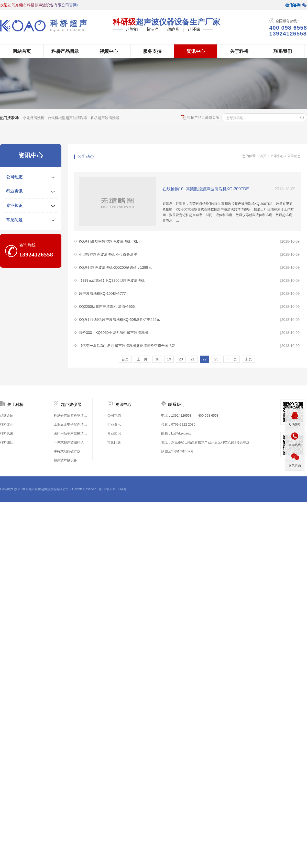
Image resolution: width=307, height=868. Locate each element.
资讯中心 (196, 51)
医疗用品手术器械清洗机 (72, 433)
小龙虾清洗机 (34, 118)
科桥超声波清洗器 (105, 118)
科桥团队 (7, 442)
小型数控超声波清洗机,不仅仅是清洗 (108, 254)
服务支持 (152, 51)
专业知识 (14, 206)
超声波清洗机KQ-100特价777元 (104, 294)
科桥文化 (7, 424)
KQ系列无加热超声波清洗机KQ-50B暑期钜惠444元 (119, 320)
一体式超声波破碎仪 (69, 442)
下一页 (232, 359)
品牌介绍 (7, 415)
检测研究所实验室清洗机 (72, 415)
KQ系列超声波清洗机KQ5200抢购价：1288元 (115, 267)
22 (205, 359)
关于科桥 (239, 51)
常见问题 (14, 220)
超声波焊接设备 (65, 460)
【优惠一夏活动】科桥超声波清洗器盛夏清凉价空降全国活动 (127, 346)
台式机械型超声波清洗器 (67, 118)
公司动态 (14, 177)
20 (181, 359)
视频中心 (109, 51)
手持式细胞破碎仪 (67, 451)
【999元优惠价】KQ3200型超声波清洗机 (112, 280)
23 (216, 359)
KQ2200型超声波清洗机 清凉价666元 (109, 307)
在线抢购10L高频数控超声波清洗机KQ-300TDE (206, 189)
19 (169, 359)
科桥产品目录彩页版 (200, 117)
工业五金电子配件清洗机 (72, 424)
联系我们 (283, 51)
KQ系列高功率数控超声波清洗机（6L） (110, 241)
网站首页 (22, 51)
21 (193, 359)
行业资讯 (14, 191)
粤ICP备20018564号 (112, 489)
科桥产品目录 (65, 51)
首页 (263, 156)
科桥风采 (7, 433)
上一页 (142, 359)
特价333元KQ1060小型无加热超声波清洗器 (113, 333)
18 (157, 359)
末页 (248, 359)
